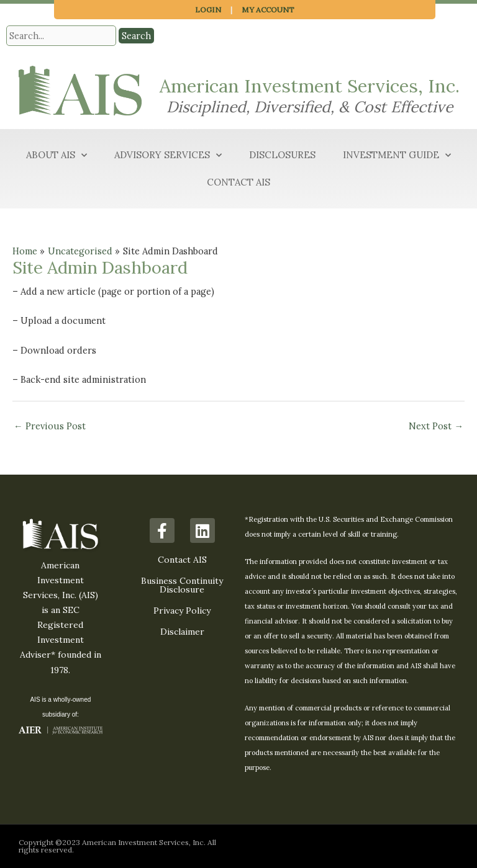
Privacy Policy (182, 611)
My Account (268, 10)
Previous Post (50, 426)
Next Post (436, 426)
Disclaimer (182, 632)
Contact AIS (238, 182)
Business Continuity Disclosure (182, 585)
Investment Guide (397, 155)
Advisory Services (168, 155)
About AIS (57, 155)
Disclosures (282, 155)
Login (208, 10)
